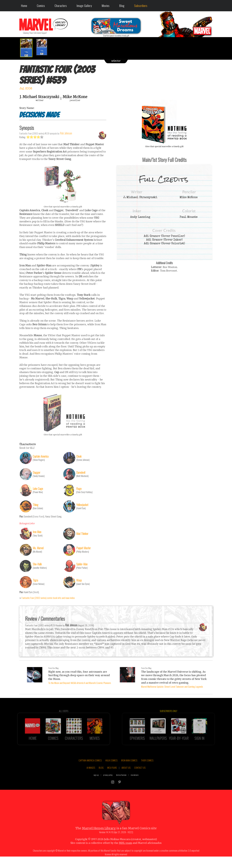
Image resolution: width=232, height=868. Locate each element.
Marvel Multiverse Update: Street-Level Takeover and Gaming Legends (172, 686)
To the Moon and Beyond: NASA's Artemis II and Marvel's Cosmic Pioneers (80, 683)
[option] (27, 48)
